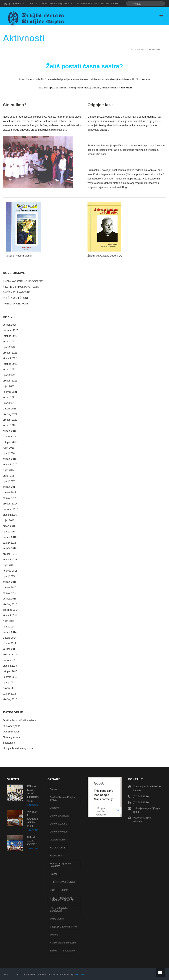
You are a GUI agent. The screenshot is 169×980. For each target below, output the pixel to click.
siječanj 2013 (10, 699)
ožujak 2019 (10, 437)
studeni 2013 (10, 666)
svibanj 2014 (10, 632)
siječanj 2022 (10, 381)
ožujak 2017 (10, 498)
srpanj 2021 (9, 397)
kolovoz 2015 (10, 571)
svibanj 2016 (10, 537)
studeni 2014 (10, 615)
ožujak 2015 (10, 593)
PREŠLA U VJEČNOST (16, 298)
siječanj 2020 (10, 420)
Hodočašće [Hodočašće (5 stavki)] (56, 856)
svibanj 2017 (10, 487)
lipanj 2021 (9, 403)
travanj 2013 (10, 688)
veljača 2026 (10, 325)
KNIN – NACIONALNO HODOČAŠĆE (23, 281)
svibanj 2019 (10, 431)
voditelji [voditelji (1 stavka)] (54, 935)
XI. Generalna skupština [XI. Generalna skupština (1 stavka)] (63, 943)
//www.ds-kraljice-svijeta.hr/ (142, 819)
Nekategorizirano (12, 737)
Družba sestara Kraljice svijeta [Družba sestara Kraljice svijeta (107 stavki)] (62, 799)
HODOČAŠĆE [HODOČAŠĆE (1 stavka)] (58, 848)
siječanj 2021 (10, 414)
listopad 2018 (10, 442)
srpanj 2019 (9, 425)
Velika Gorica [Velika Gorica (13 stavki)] (57, 919)
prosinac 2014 (11, 610)
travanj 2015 (10, 588)
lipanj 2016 (9, 532)
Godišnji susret (11, 732)
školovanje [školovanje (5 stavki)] (69, 951)
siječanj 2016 (10, 554)
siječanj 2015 (10, 604)
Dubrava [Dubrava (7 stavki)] (54, 808)
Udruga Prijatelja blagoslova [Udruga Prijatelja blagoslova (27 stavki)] (59, 910)
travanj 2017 (10, 492)
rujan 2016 (9, 520)
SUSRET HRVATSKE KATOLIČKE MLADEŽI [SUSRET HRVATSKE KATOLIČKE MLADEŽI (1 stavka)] (62, 899)
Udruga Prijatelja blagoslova (18, 748)
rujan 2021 (9, 386)
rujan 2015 (9, 565)
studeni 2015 (10, 560)
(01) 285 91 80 (18, 3)
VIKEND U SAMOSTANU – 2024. (21, 287)
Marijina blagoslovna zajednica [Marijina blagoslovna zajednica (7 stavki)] (61, 865)
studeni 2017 (10, 465)
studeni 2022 (10, 358)
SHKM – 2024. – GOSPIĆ (17, 292)
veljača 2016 (10, 548)
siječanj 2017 (10, 504)
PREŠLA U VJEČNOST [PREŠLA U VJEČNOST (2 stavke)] (62, 882)
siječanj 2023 (10, 353)
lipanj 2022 (9, 375)
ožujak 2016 (10, 543)
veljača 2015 (10, 599)
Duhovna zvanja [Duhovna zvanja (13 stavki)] (59, 824)
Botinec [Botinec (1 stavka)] (54, 789)
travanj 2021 (10, 409)
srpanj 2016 (9, 526)
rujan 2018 (9, 448)
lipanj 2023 (9, 347)
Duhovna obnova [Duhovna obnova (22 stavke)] (59, 816)
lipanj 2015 (9, 576)
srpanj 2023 (9, 342)
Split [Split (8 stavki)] (52, 890)
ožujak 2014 (10, 643)
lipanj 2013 (9, 683)
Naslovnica (139, 50)
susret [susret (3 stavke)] (64, 890)
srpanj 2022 (9, 370)
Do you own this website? (101, 812)
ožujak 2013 (10, 694)
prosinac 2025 (11, 330)
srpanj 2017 (9, 476)
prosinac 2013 (11, 660)
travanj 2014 (10, 638)
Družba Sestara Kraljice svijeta (19, 720)
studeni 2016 (10, 515)
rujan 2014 (9, 621)
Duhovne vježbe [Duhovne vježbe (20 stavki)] (59, 832)
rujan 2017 (9, 470)
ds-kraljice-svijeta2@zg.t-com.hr (53, 3)
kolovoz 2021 (10, 392)
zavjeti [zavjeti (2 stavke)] (53, 951)
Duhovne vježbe (12, 726)
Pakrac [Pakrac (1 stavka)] (54, 874)
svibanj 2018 (10, 459)
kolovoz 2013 (10, 677)
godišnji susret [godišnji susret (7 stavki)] (58, 840)
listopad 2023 (10, 336)
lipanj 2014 (9, 627)
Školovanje (9, 743)
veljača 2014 (10, 649)
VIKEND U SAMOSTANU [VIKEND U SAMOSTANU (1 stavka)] (63, 927)
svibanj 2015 (10, 582)
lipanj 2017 (9, 481)
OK (118, 810)
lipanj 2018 (9, 453)
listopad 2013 (10, 671)
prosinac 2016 (11, 509)
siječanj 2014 (10, 655)
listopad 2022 (10, 364)
